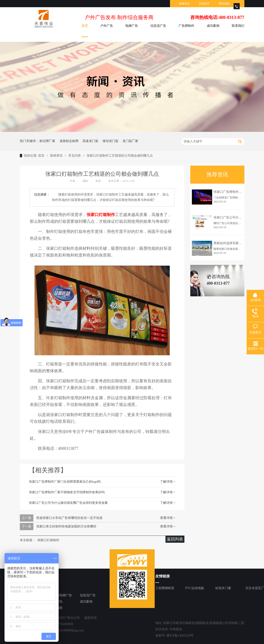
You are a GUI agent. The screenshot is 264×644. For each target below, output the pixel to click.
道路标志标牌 (69, 141)
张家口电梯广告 (61, 595)
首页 (85, 26)
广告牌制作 (186, 26)
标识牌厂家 (47, 141)
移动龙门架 (110, 141)
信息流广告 (158, 26)
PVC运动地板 (195, 588)
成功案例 (213, 26)
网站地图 (224, 4)
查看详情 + (168, 518)
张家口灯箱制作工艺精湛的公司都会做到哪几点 (120, 156)
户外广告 (107, 26)
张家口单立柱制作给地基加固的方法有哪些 (66, 526)
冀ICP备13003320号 (180, 636)
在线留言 (204, 4)
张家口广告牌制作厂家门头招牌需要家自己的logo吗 (65, 482)
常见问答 (75, 156)
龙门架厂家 (130, 141)
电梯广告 (132, 26)
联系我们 (238, 26)
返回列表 (175, 539)
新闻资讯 (57, 156)
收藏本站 (184, 4)
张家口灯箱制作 (48, 540)
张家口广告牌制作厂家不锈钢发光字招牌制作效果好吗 (67, 492)
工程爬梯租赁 (165, 588)
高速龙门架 (90, 141)
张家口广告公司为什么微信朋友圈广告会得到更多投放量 (68, 503)
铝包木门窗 (223, 588)
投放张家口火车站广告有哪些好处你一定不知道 (69, 518)
